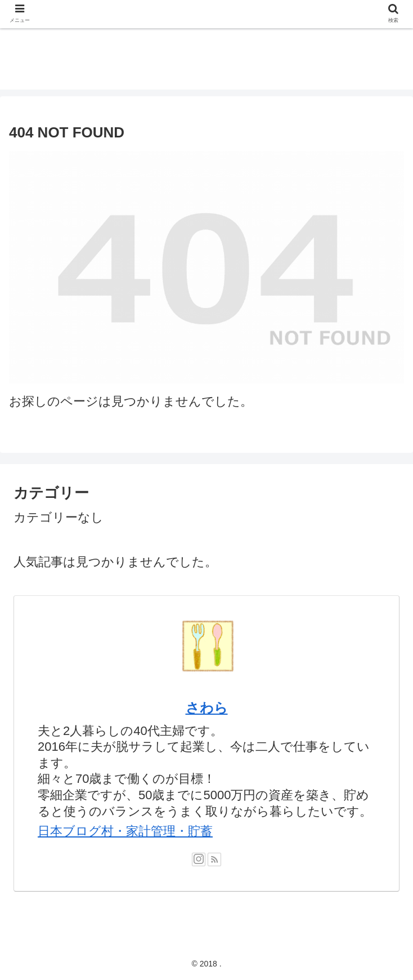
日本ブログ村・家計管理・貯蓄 (125, 831)
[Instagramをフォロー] (199, 859)
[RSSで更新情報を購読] (214, 859)
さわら (207, 708)
